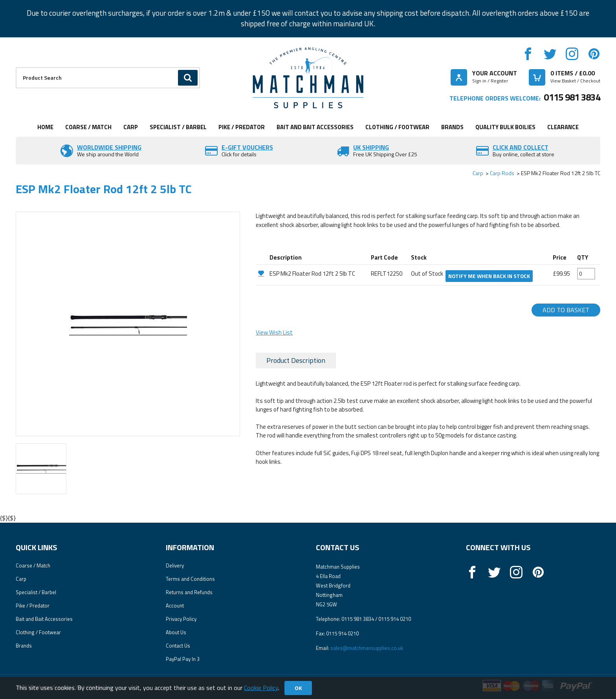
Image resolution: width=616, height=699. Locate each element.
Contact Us (178, 646)
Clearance (563, 127)
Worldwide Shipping (109, 147)
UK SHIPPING (371, 147)
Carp (131, 127)
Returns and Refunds (189, 592)
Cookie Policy (261, 688)
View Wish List (274, 332)
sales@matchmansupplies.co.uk (367, 648)
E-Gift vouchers (247, 147)
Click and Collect (521, 147)
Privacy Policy (181, 619)
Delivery (175, 565)
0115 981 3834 (572, 97)
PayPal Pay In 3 (183, 659)
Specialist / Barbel (178, 127)
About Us (176, 632)
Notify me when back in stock (489, 276)
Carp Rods (502, 173)
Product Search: (16, 67)
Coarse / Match (88, 127)
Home (45, 127)
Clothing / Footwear (397, 127)
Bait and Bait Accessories (315, 127)
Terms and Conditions (190, 579)
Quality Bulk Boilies (505, 127)
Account (175, 606)
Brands (452, 127)
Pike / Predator (242, 127)
